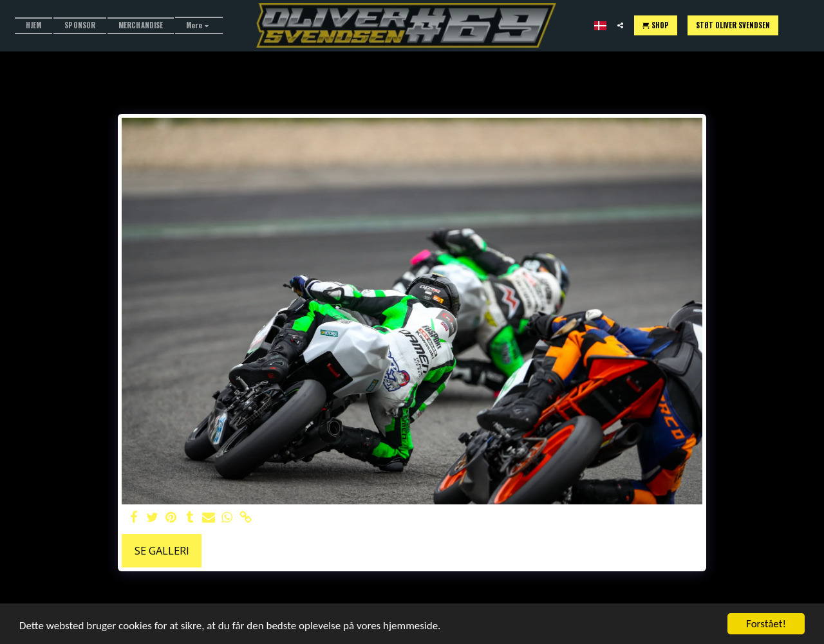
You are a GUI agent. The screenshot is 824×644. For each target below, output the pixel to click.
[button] (620, 25)
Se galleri (162, 550)
